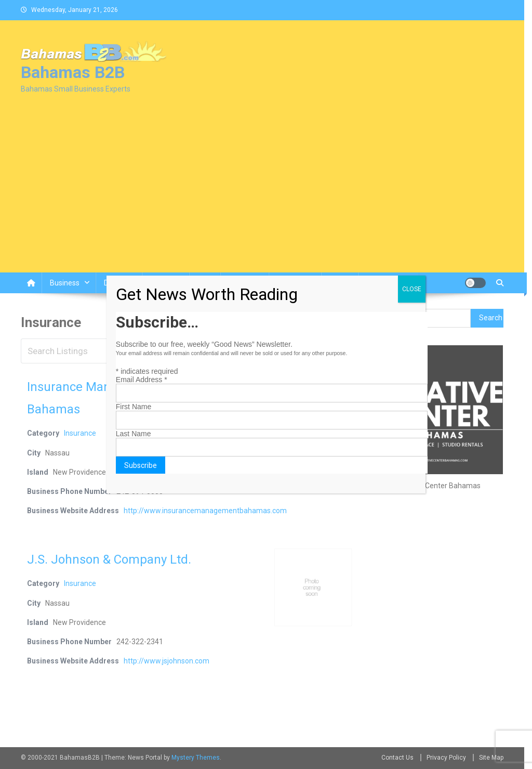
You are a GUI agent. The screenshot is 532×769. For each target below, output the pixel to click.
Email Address (142, 380)
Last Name (134, 434)
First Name (134, 407)
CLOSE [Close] (412, 289)
